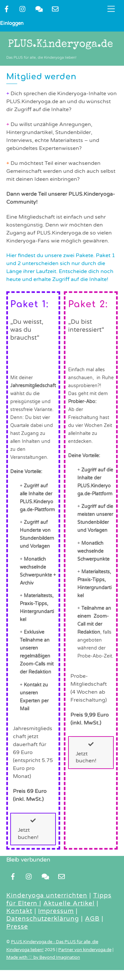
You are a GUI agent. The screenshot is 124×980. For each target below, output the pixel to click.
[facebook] (7, 9)
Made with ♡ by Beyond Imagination (43, 957)
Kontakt (19, 911)
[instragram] (23, 9)
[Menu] (111, 9)
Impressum (56, 911)
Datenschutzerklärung (43, 919)
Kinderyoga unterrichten (47, 895)
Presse (17, 927)
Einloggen (12, 23)
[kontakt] (39, 9)
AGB (92, 919)
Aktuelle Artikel (69, 903)
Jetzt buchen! (28, 829)
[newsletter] (55, 9)
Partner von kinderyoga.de (85, 950)
